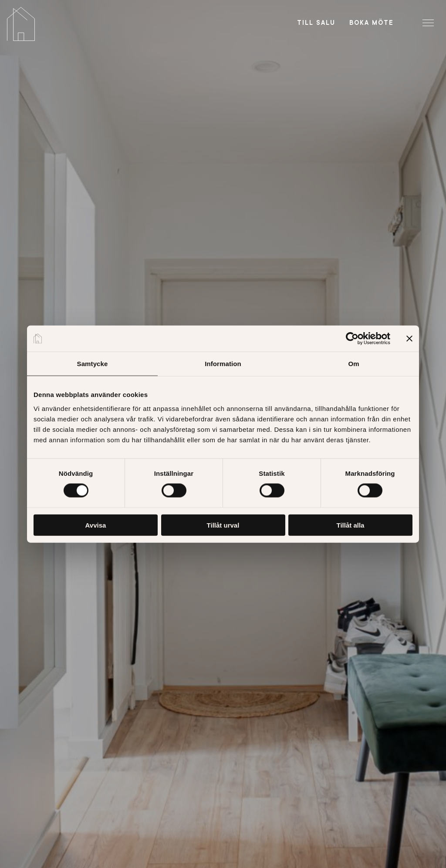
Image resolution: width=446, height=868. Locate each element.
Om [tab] (353, 364)
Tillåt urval (223, 525)
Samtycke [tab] (93, 364)
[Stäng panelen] (409, 339)
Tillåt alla (351, 525)
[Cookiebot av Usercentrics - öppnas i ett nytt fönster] (352, 339)
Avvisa (96, 525)
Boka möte (372, 23)
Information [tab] (223, 364)
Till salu (316, 23)
